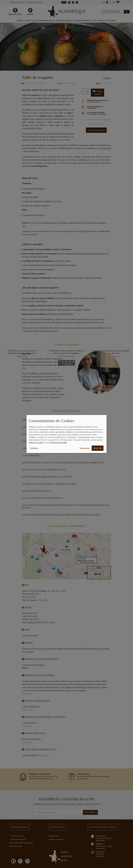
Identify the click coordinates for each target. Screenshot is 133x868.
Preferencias (34, 448)
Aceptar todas (97, 448)
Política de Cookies (36, 443)
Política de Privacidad (59, 443)
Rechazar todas (85, 448)
